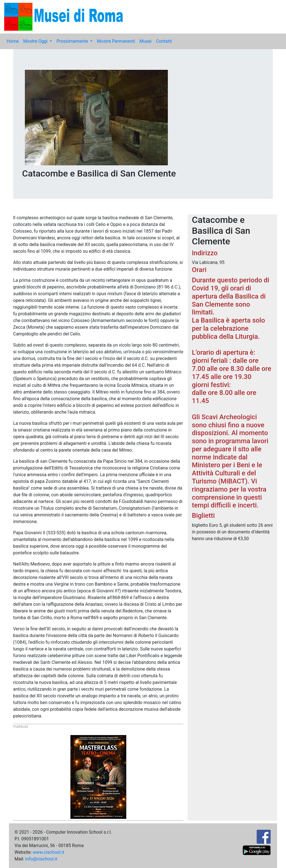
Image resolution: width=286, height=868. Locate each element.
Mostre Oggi (36, 41)
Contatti (164, 41)
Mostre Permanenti (116, 41)
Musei (145, 41)
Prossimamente (73, 41)
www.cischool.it (48, 852)
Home (13, 41)
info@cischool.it (41, 859)
